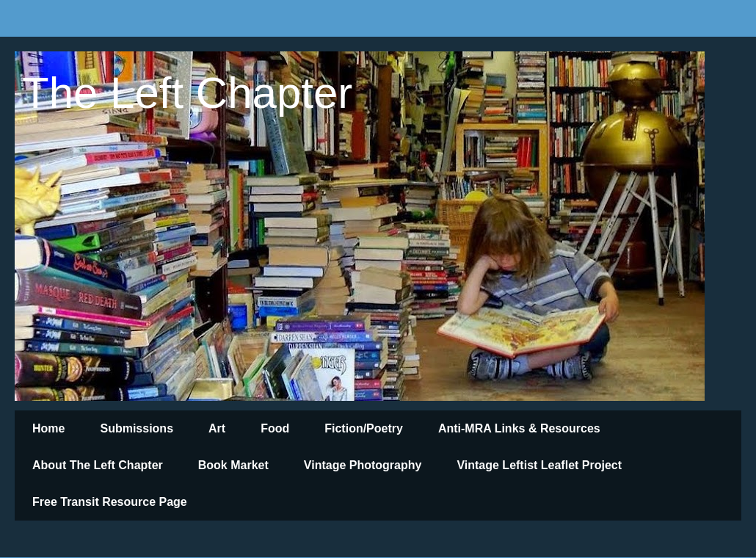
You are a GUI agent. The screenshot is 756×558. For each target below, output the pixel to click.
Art (217, 428)
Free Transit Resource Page (110, 502)
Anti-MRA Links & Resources (519, 428)
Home (48, 428)
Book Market (233, 465)
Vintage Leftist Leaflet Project (539, 465)
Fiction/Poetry (364, 428)
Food (275, 428)
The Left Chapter (187, 93)
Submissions (137, 428)
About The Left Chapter (98, 465)
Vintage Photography (363, 465)
